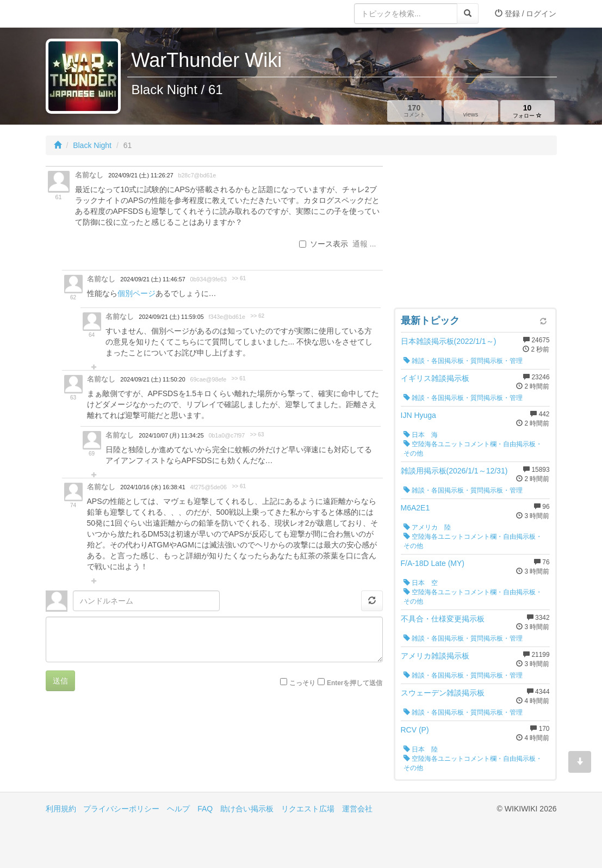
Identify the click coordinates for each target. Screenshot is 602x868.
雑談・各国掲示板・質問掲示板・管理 (463, 361)
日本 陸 (421, 749)
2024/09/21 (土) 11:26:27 (141, 175)
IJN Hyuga (418, 415)
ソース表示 (324, 244)
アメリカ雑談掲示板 (435, 656)
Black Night (92, 145)
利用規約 (61, 809)
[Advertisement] (475, 234)
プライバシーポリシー (121, 809)
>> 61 (239, 278)
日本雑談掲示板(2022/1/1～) (449, 341)
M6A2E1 (415, 508)
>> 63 (257, 435)
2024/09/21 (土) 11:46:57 (153, 279)
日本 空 (421, 583)
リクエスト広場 (308, 809)
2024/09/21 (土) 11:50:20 (153, 379)
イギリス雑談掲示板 (435, 378)
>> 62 (257, 316)
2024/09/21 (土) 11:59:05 (171, 317)
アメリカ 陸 (427, 527)
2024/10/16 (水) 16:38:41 (153, 487)
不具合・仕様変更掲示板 (443, 619)
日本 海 (421, 435)
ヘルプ (178, 809)
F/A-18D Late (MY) (433, 563)
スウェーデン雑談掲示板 (443, 693)
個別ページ (136, 293)
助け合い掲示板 (247, 809)
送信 (60, 681)
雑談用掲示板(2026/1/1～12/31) (454, 471)
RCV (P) (415, 730)
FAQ (205, 809)
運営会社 (357, 809)
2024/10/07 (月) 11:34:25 (171, 435)
